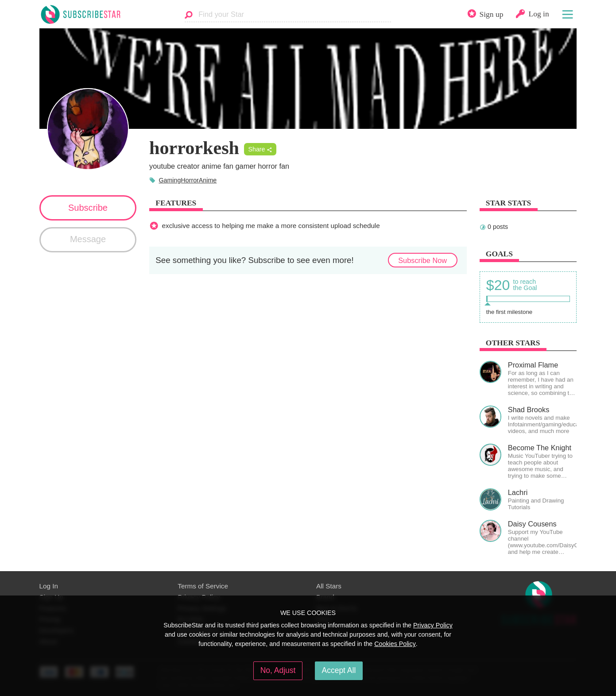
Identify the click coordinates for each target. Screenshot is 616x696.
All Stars (329, 586)
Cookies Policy (395, 644)
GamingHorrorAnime (188, 180)
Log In (49, 586)
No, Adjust (278, 670)
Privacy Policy (433, 625)
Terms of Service (203, 586)
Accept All (339, 670)
